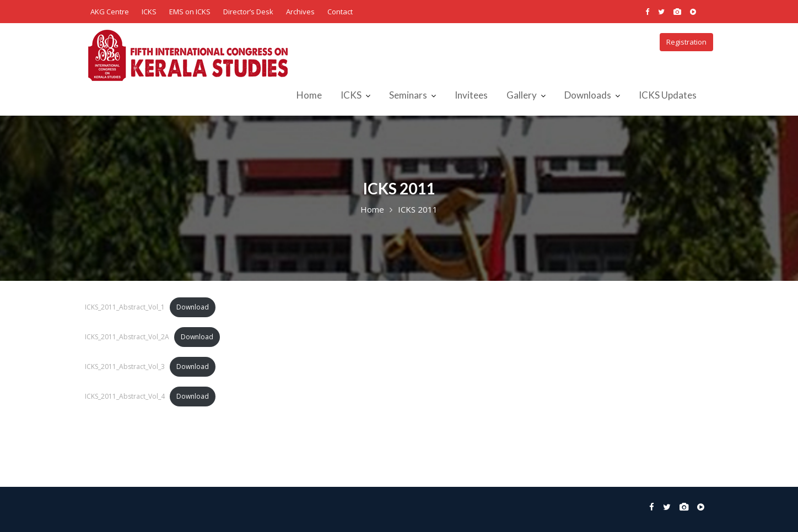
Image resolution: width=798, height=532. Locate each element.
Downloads (588, 95)
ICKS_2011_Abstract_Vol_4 (125, 396)
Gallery (522, 95)
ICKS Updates (668, 95)
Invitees (471, 95)
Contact (340, 12)
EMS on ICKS (190, 12)
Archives (300, 12)
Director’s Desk (248, 12)
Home (309, 95)
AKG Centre (110, 12)
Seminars (408, 95)
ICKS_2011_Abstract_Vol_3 (125, 367)
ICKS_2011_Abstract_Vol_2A (127, 337)
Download (193, 307)
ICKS (149, 12)
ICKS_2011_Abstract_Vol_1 (125, 307)
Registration (686, 42)
